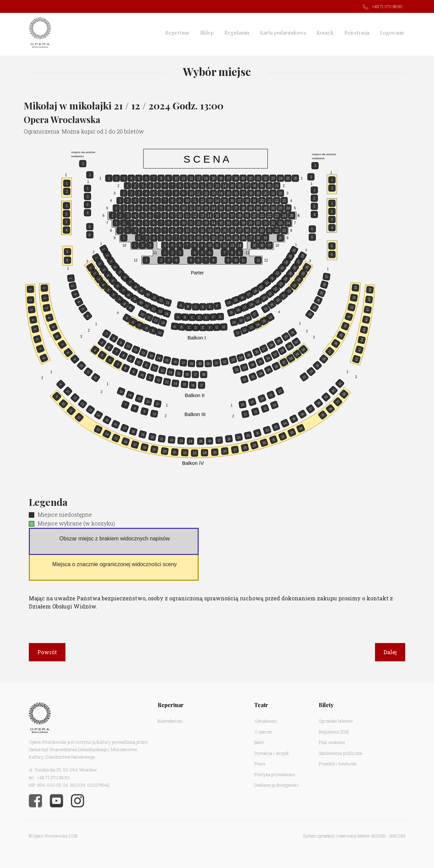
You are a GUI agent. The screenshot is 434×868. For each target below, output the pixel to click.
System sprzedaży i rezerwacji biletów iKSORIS (344, 836)
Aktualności (266, 721)
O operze (263, 732)
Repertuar (177, 33)
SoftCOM (397, 836)
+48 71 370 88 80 (387, 6)
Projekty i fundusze (338, 764)
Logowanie (392, 33)
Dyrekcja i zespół (271, 753)
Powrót (47, 652)
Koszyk (325, 33)
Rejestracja (357, 33)
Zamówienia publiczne (341, 753)
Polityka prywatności (275, 774)
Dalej (390, 652)
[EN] (344, 732)
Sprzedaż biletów (336, 721)
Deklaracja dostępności (277, 785)
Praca (260, 764)
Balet (259, 742)
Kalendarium (170, 721)
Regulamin (237, 33)
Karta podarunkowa (283, 33)
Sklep (207, 33)
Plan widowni (332, 742)
